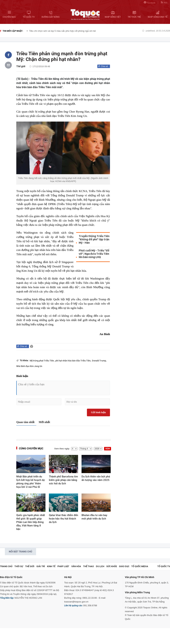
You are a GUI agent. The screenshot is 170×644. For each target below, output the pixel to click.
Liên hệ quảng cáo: (73, 605)
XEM (108, 449)
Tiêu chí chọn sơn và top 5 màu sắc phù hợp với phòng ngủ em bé (62, 31)
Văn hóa (76, 566)
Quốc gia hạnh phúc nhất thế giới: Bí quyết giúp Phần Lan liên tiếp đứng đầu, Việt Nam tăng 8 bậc (31, 522)
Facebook (150, 3)
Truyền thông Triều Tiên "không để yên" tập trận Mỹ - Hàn (94, 239)
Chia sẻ (104, 66)
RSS (164, 3)
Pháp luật (63, 566)
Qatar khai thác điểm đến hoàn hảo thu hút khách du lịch (63, 519)
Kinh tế (51, 566)
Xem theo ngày (62, 449)
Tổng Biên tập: (7, 598)
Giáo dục (124, 566)
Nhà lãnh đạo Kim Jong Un (29, 366)
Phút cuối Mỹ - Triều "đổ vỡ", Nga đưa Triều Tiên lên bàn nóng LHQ (94, 254)
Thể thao (88, 566)
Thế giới (21, 66)
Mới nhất (44, 422)
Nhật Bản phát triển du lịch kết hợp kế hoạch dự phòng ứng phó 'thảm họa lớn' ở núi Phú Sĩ (31, 482)
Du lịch (100, 566)
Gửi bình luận (99, 412)
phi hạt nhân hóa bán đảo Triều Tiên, (73, 361)
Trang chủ (6, 566)
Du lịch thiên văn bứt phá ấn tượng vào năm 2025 (96, 478)
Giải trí (41, 566)
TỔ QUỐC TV (164, 566)
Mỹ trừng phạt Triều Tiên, (42, 361)
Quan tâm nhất (25, 422)
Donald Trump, (99, 361)
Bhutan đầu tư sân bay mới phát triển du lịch (94, 517)
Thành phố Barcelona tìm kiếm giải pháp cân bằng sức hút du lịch (63, 480)
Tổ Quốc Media (140, 566)
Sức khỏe (112, 566)
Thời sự (19, 566)
